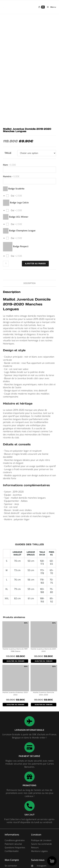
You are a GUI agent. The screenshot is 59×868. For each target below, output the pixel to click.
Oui (16, 196)
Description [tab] (29, 283)
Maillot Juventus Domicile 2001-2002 (44, 650)
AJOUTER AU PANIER (15, 661)
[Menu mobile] (50, 7)
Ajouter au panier (35, 264)
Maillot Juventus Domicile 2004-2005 (44, 694)
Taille (8, 153)
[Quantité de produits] (6, 264)
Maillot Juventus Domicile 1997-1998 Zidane (15, 650)
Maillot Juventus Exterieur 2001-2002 (15, 694)
